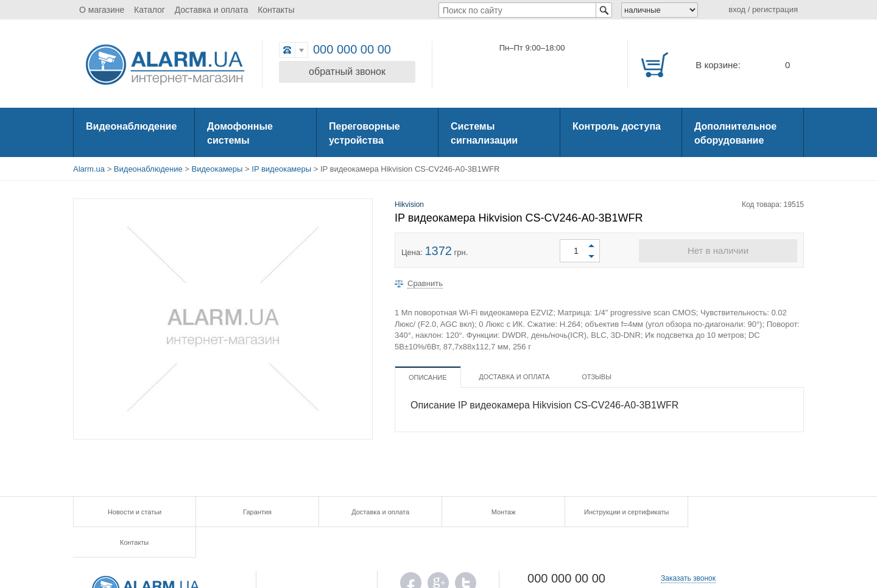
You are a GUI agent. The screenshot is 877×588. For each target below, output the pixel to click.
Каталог (150, 10)
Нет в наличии (718, 250)
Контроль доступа (617, 126)
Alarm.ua (89, 169)
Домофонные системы (240, 133)
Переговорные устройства (365, 133)
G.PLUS (438, 555)
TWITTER (466, 555)
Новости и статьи (134, 512)
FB (411, 555)
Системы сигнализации (484, 133)
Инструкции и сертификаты (621, 512)
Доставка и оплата (212, 10)
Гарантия (255, 512)
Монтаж (499, 512)
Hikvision (409, 205)
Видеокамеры (217, 169)
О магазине (102, 10)
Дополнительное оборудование (735, 133)
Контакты (276, 10)
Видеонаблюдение (131, 126)
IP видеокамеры (281, 169)
